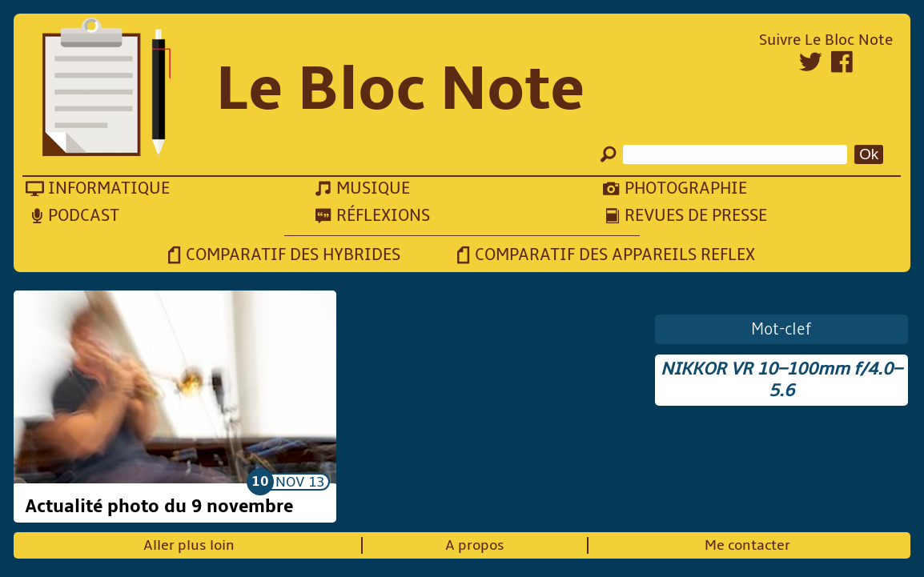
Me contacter (747, 545)
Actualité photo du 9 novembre (159, 507)
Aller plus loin (189, 545)
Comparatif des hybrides (293, 255)
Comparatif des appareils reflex (615, 255)
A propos (475, 545)
